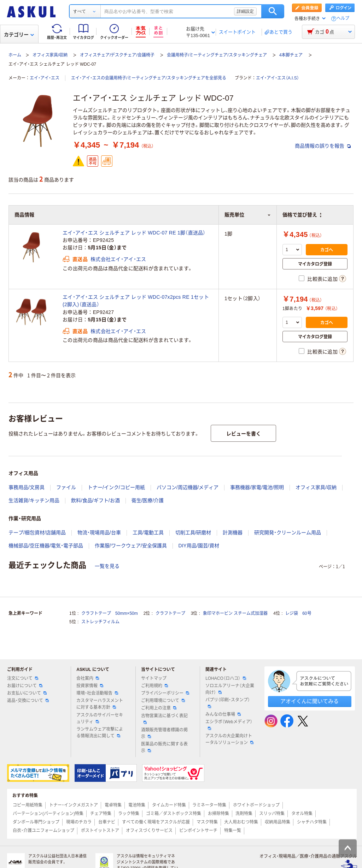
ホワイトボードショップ (256, 805)
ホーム (15, 55)
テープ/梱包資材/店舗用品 (37, 533)
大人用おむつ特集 (241, 822)
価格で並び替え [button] (302, 215)
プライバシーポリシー (165, 693)
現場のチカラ (79, 822)
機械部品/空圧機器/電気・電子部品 (46, 546)
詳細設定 (245, 11)
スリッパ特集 (272, 814)
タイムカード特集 (169, 805)
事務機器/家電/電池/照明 (257, 487)
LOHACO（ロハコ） (226, 678)
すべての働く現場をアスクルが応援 (156, 822)
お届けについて (25, 686)
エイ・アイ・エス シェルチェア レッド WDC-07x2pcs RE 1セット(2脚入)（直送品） (136, 301)
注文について (23, 678)
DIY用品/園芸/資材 (199, 546)
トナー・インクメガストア (74, 805)
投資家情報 (90, 686)
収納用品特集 (278, 822)
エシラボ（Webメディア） (229, 725)
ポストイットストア (100, 831)
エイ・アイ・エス (45, 78)
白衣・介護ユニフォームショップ (43, 831)
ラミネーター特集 (209, 805)
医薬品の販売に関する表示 (164, 747)
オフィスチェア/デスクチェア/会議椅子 (117, 55)
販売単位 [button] (248, 215)
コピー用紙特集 (28, 805)
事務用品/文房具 (27, 487)
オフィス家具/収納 (50, 55)
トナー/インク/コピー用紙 (116, 487)
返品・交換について (28, 701)
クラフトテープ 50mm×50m (110, 613)
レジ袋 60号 (298, 613)
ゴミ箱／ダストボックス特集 (174, 814)
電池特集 (137, 805)
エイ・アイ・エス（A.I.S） (278, 78)
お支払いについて (27, 693)
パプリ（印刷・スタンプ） (228, 703)
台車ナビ (107, 822)
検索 (273, 11)
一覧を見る (107, 566)
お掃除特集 (218, 814)
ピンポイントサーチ (198, 831)
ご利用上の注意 (159, 708)
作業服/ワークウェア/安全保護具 (131, 546)
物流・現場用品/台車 (99, 533)
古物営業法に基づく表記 (164, 719)
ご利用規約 (154, 686)
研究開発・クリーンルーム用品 (288, 533)
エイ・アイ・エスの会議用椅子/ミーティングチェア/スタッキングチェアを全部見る (149, 78)
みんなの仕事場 (223, 714)
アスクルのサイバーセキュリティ (100, 718)
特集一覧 (233, 831)
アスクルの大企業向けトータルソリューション (229, 739)
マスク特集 (207, 822)
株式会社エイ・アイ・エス (118, 259)
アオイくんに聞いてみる (310, 701)
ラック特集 (129, 814)
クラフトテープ (170, 613)
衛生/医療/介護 (148, 500)
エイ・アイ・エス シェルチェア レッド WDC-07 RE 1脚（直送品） (134, 233)
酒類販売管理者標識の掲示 (164, 733)
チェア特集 (101, 814)
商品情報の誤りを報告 (323, 146)
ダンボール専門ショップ (36, 822)
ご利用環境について (163, 701)
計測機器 (233, 533)
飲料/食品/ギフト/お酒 (95, 500)
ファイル (66, 487)
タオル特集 (302, 814)
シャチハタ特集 (312, 822)
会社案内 (88, 678)
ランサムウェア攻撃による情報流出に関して (100, 733)
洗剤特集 (244, 814)
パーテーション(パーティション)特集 (48, 814)
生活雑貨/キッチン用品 (34, 500)
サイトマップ (154, 678)
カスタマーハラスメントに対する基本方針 (100, 704)
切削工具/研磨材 (193, 533)
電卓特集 (113, 805)
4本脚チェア (291, 55)
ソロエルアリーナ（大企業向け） (230, 689)
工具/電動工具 (148, 533)
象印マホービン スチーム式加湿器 (235, 613)
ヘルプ (343, 19)
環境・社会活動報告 (97, 693)
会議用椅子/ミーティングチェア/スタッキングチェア (217, 55)
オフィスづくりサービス (149, 831)
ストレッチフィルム (100, 622)
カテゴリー (19, 35)
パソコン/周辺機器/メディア (188, 487)
